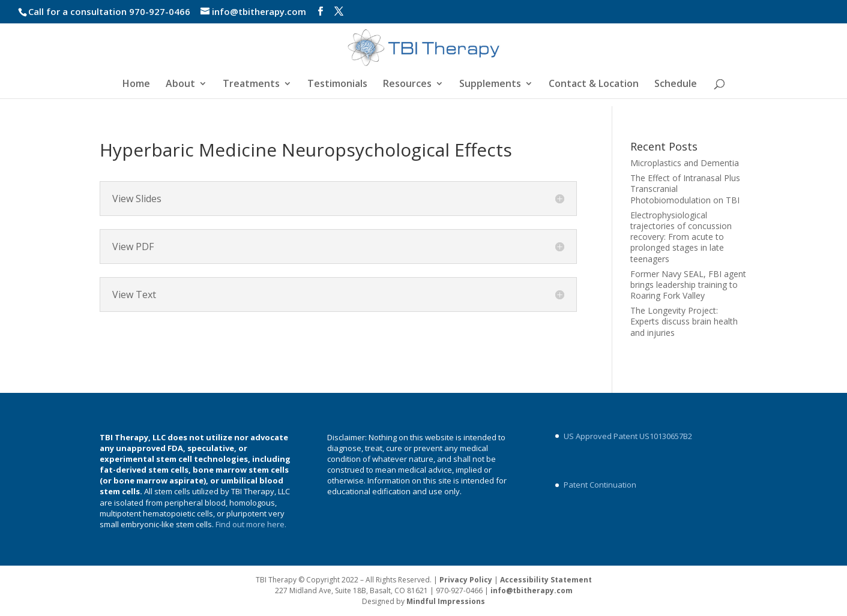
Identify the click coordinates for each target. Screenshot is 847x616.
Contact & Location (594, 85)
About (180, 85)
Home (136, 85)
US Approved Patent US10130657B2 (628, 436)
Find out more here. (252, 524)
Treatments (251, 85)
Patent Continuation (600, 485)
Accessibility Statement (546, 580)
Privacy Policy (466, 580)
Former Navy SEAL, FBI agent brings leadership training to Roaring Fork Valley (688, 285)
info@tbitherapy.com (532, 591)
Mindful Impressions (446, 601)
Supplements (490, 85)
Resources (407, 85)
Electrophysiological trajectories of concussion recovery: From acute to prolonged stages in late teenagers (681, 237)
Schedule (676, 85)
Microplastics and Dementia (685, 163)
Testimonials (337, 85)
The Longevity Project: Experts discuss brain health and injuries (684, 321)
